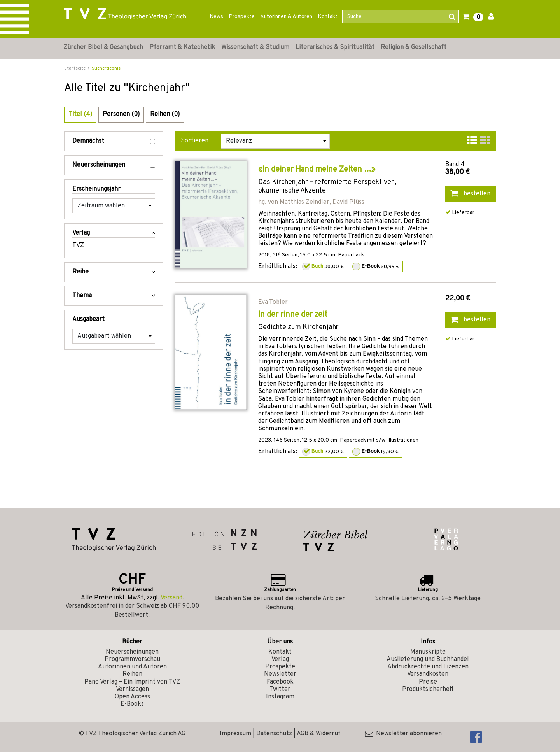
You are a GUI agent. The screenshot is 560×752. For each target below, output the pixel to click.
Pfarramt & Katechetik (182, 47)
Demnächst (114, 141)
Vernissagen (132, 689)
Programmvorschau (132, 659)
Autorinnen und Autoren (132, 667)
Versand (171, 598)
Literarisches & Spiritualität (335, 47)
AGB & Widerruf (319, 734)
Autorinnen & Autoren (286, 17)
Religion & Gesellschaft (414, 47)
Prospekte (242, 17)
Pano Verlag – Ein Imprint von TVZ (132, 682)
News (216, 17)
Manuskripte (428, 652)
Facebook (280, 682)
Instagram (280, 697)
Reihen (132, 674)
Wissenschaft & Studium (255, 47)
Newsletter (280, 674)
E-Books (132, 704)
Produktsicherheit (428, 689)
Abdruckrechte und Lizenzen (428, 667)
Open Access (132, 697)
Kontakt (328, 17)
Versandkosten (428, 674)
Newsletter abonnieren (403, 734)
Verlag (280, 659)
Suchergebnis (106, 68)
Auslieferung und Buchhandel (428, 659)
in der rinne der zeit (293, 315)
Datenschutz (274, 734)
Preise (428, 682)
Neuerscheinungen (114, 165)
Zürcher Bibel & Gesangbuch (103, 47)
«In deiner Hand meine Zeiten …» (317, 170)
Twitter (280, 689)
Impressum (235, 734)
